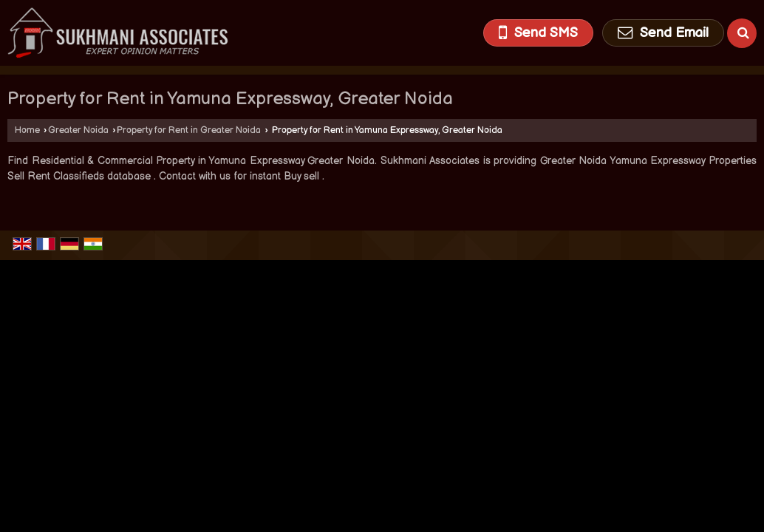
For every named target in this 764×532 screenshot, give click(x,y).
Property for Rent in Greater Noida (189, 130)
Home (27, 130)
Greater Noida (78, 130)
